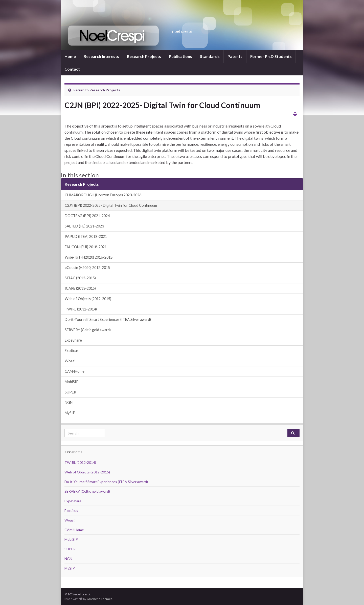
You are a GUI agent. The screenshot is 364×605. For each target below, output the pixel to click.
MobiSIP (72, 382)
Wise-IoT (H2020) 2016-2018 (89, 257)
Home (70, 56)
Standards (210, 56)
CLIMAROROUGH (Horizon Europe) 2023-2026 (103, 195)
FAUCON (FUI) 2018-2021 (86, 247)
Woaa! (70, 361)
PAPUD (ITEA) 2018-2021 (86, 236)
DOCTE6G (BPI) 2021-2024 (87, 216)
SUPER (70, 392)
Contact (72, 69)
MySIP (70, 413)
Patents (235, 56)
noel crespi (182, 30)
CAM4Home (75, 371)
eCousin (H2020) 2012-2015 (87, 268)
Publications (180, 56)
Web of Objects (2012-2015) (88, 299)
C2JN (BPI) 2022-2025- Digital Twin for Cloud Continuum (111, 205)
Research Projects (144, 56)
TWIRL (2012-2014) (81, 309)
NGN (69, 402)
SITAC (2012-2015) (80, 278)
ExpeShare (73, 340)
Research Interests (101, 56)
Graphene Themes (99, 599)
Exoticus (72, 351)
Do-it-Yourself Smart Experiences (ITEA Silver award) (108, 319)
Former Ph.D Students (271, 56)
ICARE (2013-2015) (80, 288)
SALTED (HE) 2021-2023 (84, 226)
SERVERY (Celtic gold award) (88, 330)
